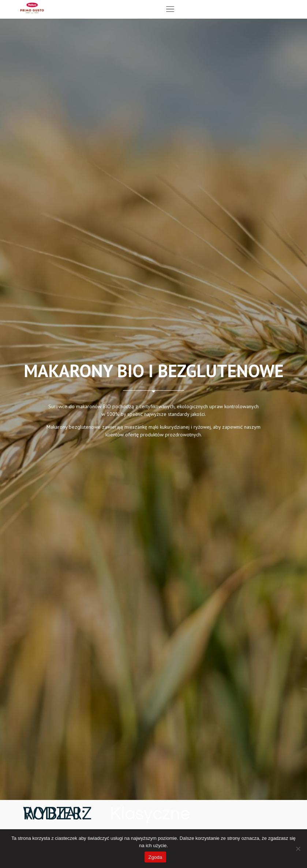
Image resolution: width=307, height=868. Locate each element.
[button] (170, 9)
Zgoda (155, 857)
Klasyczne (150, 814)
